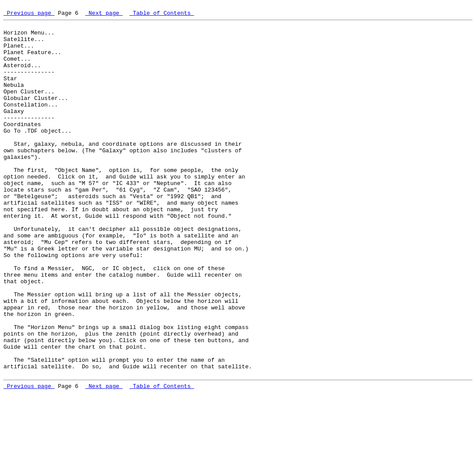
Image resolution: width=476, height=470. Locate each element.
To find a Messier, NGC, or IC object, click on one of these (119, 320)
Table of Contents (162, 15)
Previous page (29, 15)
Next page (104, 15)
